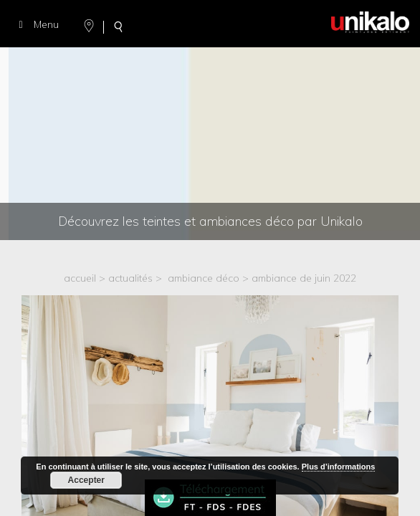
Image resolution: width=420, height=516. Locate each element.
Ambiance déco (204, 278)
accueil (80, 278)
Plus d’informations (339, 467)
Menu (37, 24)
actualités (130, 278)
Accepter (86, 480)
